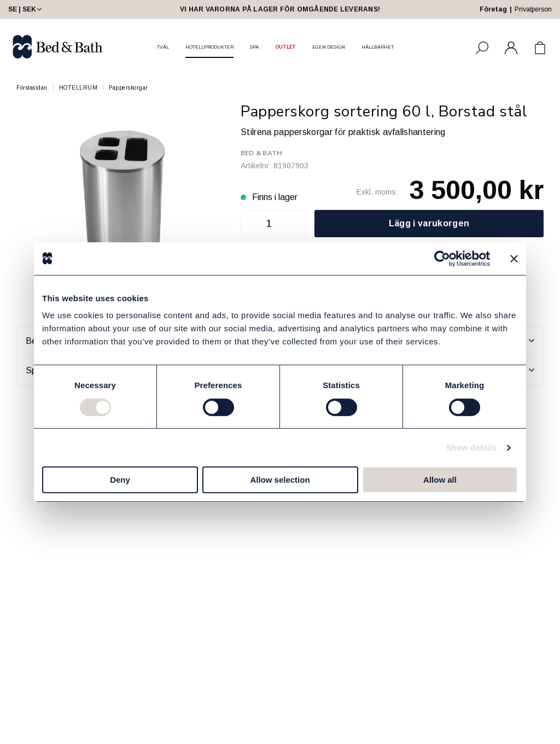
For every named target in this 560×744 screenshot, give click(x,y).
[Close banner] (514, 259)
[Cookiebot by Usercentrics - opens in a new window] (442, 259)
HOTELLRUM (78, 88)
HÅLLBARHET (378, 47)
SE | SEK (26, 9)
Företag (493, 9)
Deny (120, 480)
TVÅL (163, 47)
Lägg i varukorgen (429, 223)
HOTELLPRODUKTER (209, 47)
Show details (472, 447)
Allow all (440, 480)
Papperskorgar (129, 88)
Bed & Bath (261, 153)
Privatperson (533, 9)
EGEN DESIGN (329, 47)
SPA (254, 47)
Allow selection (280, 480)
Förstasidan (32, 88)
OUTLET (285, 47)
